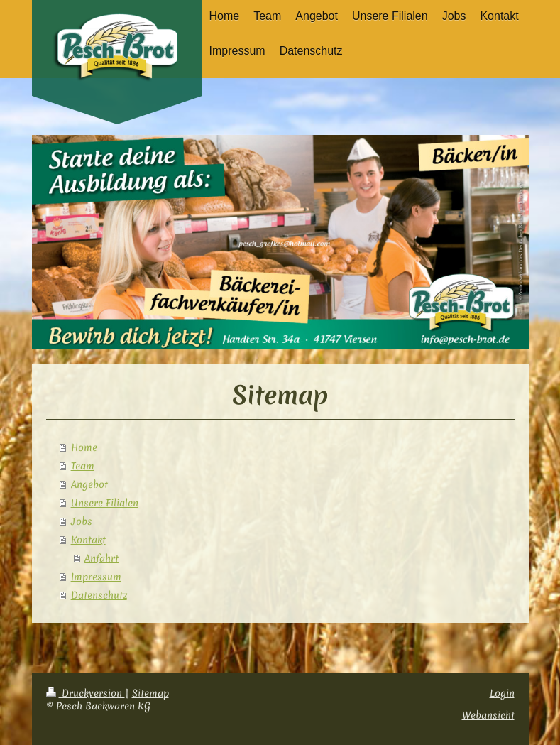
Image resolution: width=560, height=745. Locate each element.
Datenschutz (99, 595)
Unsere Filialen (105, 503)
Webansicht (488, 715)
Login (502, 693)
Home (84, 447)
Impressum (96, 577)
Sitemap (150, 693)
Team (83, 466)
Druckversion (86, 693)
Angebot (89, 484)
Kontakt (88, 540)
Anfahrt (101, 558)
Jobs (82, 521)
